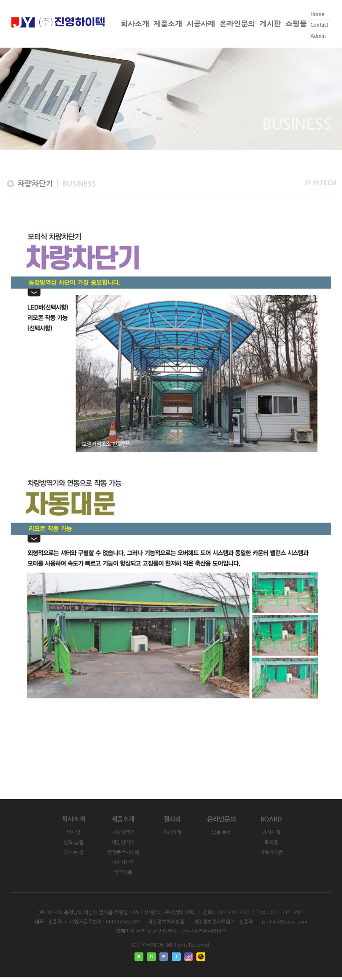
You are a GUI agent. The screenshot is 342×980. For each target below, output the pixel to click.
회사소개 (65, 819)
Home (317, 14)
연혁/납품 (65, 845)
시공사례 (201, 24)
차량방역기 (118, 835)
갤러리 (170, 819)
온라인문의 (237, 24)
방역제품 (117, 875)
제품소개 (118, 819)
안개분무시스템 (118, 855)
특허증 (279, 845)
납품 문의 (224, 835)
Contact (319, 25)
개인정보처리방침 (166, 925)
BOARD (279, 819)
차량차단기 (118, 865)
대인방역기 (118, 845)
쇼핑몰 (296, 24)
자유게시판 (279, 855)
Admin (318, 36)
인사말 (65, 835)
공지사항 (279, 835)
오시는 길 (65, 855)
